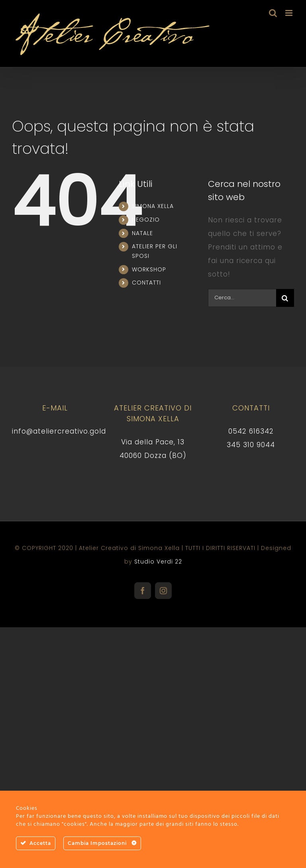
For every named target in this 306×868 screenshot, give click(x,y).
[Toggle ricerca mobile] (273, 13)
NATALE (142, 233)
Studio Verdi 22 (158, 562)
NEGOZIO (146, 220)
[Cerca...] (242, 298)
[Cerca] (285, 298)
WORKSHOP (149, 269)
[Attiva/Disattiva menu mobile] (290, 13)
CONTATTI (146, 283)
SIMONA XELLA (153, 206)
